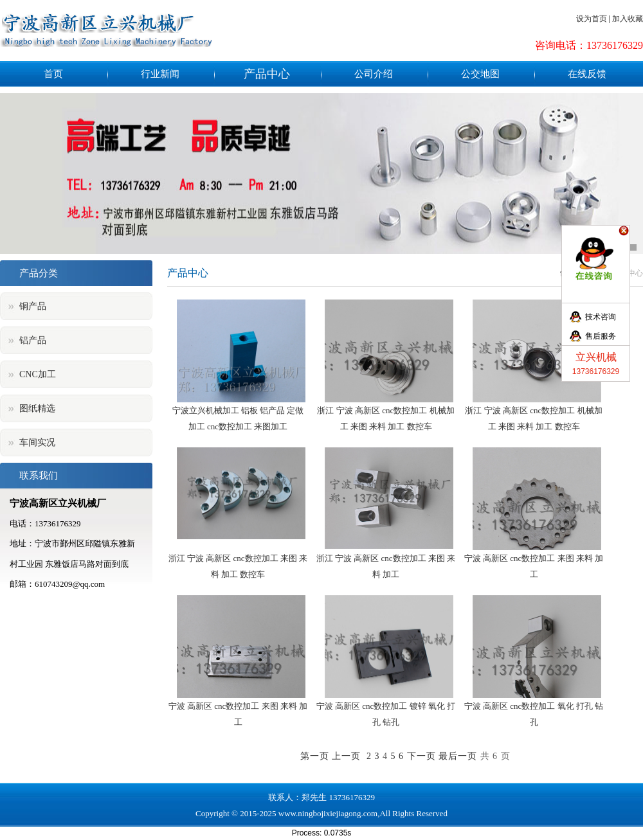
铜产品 (33, 306)
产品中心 (267, 74)
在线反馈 (587, 74)
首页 (53, 74)
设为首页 (592, 19)
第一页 (315, 756)
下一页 (421, 756)
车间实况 (37, 442)
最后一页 (458, 756)
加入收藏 (628, 19)
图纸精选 (37, 408)
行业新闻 (160, 74)
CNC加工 (38, 374)
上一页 (346, 756)
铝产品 (33, 340)
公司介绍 (374, 74)
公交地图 (480, 74)
